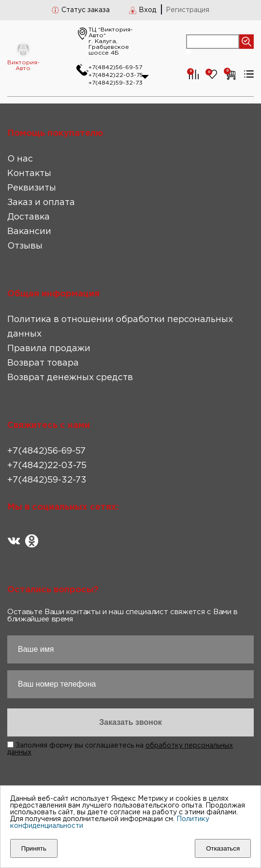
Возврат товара (43, 363)
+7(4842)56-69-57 (115, 67)
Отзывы (25, 246)
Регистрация (188, 10)
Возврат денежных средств (70, 378)
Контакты (29, 174)
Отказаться (223, 848)
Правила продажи (49, 349)
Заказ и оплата (41, 203)
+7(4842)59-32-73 (116, 83)
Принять (34, 848)
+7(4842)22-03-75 (116, 75)
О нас (20, 159)
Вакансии (29, 232)
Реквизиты (32, 188)
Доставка (29, 217)
